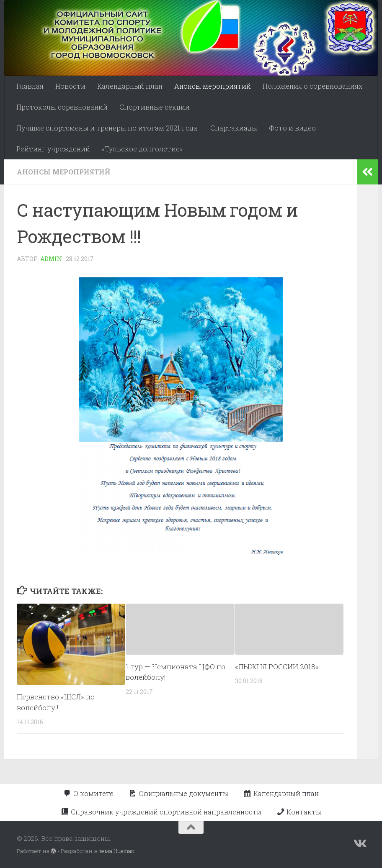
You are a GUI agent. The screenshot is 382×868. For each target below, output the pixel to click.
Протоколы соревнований (62, 107)
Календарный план (130, 86)
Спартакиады (234, 128)
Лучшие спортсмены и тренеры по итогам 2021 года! (107, 128)
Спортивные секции (155, 107)
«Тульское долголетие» (142, 149)
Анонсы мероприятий (213, 86)
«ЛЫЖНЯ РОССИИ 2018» (277, 667)
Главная (30, 86)
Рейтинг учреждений (53, 149)
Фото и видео (292, 128)
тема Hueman (117, 851)
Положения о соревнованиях (312, 86)
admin (51, 259)
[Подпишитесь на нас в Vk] (359, 844)
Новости (70, 86)
